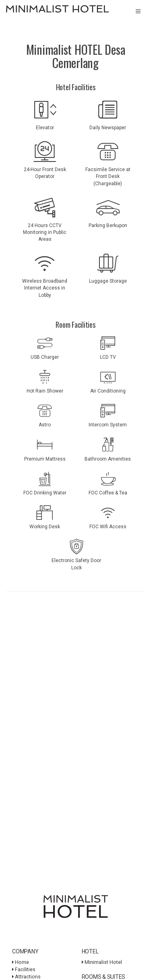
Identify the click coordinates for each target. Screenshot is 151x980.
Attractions (26, 977)
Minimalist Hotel (102, 962)
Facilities (24, 969)
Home (21, 962)
